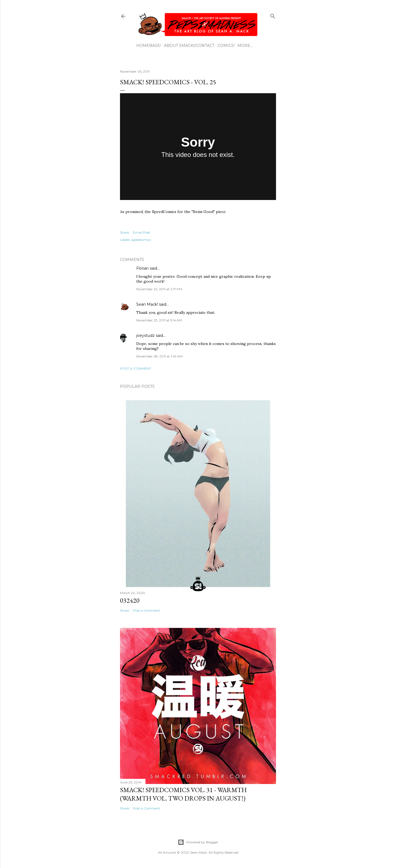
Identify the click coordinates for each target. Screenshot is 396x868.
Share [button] (124, 232)
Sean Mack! (147, 304)
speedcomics (141, 240)
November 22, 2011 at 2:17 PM (159, 289)
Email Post (142, 232)
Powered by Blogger (198, 842)
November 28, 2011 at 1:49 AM (159, 356)
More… (245, 46)
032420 (130, 600)
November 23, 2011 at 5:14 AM (159, 320)
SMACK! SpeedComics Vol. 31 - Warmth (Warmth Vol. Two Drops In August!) (183, 794)
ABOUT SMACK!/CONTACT (189, 46)
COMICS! (226, 46)
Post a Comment (136, 368)
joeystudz (145, 335)
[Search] (273, 15)
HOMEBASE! (149, 46)
